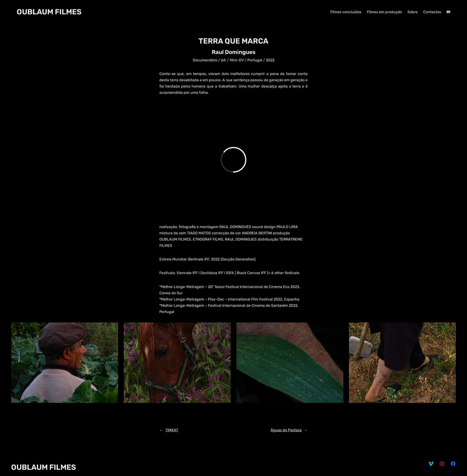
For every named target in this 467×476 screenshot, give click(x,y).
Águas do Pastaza (286, 430)
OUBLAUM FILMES (49, 12)
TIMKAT (172, 430)
